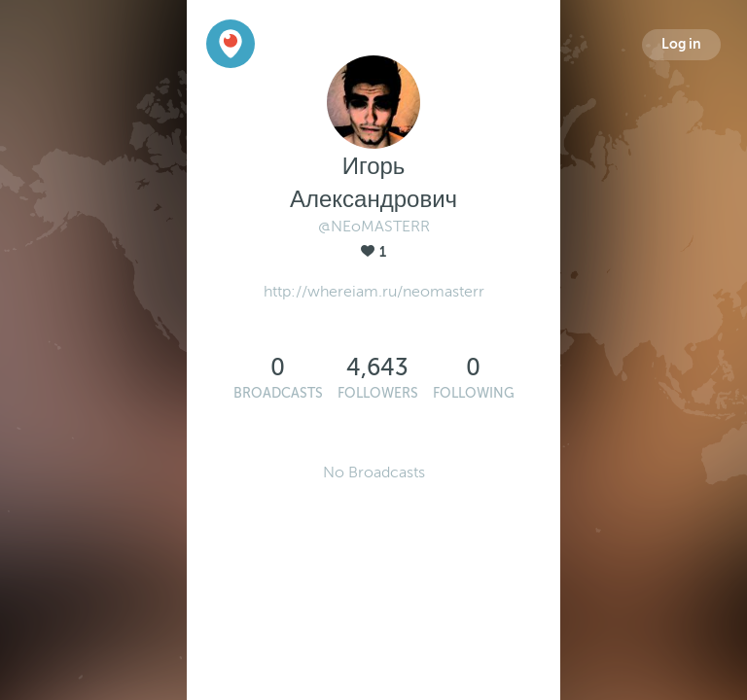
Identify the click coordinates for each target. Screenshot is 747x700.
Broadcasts (278, 393)
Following (474, 393)
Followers (378, 393)
